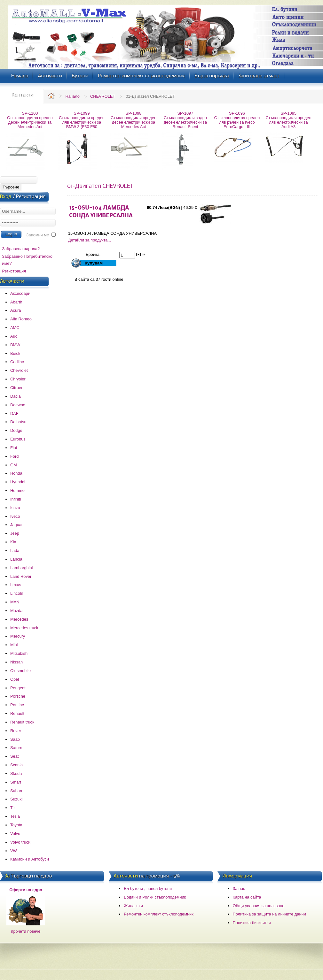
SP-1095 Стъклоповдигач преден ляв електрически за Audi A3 (289, 120)
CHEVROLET (103, 96)
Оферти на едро (26, 890)
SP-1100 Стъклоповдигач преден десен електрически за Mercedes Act (30, 120)
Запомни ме (38, 235)
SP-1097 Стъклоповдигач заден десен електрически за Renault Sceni (185, 120)
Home (51, 96)
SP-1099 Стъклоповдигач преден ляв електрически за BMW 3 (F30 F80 (82, 120)
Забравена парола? (21, 249)
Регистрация (14, 271)
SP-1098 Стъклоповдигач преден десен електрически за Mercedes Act (134, 120)
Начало (72, 96)
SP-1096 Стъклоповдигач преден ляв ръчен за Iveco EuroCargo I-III (237, 120)
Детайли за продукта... (90, 240)
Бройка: (94, 254)
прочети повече (26, 931)
